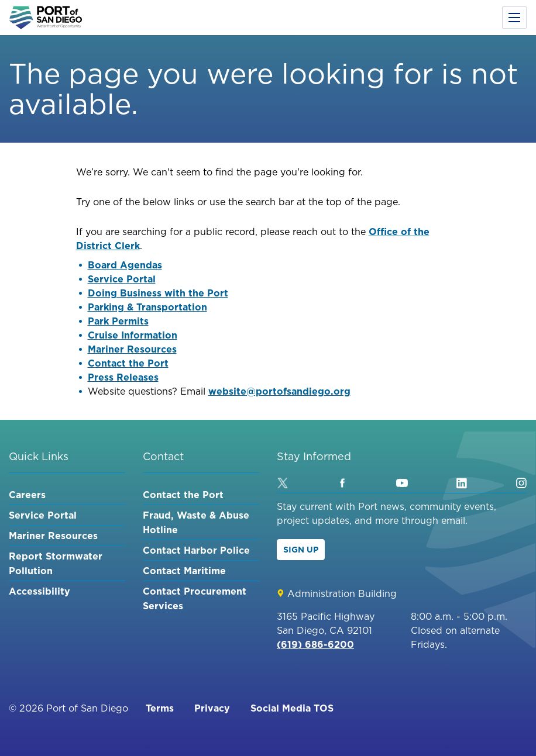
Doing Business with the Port (158, 293)
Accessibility (39, 591)
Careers (27, 495)
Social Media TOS (292, 708)
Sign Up (301, 550)
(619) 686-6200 (315, 644)
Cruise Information (133, 335)
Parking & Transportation (147, 307)
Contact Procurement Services (195, 598)
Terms (160, 708)
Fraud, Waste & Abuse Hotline (196, 522)
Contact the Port (128, 363)
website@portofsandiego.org (279, 391)
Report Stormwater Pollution (56, 563)
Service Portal (122, 279)
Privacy (212, 708)
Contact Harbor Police (196, 550)
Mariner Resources (132, 349)
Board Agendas (125, 265)
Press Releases (123, 377)
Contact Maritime (184, 571)
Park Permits (118, 321)
